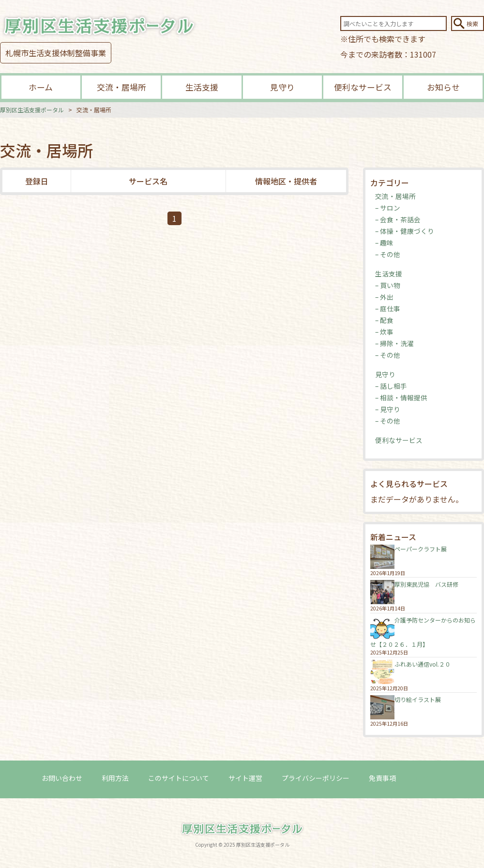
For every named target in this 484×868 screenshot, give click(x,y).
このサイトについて (179, 778)
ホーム (41, 87)
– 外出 (384, 297)
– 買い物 (388, 285)
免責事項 (382, 778)
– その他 (388, 254)
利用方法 (115, 778)
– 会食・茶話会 (398, 219)
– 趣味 (384, 243)
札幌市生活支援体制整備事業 (56, 53)
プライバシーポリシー (316, 778)
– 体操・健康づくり (405, 231)
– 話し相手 (391, 386)
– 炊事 (384, 332)
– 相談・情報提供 (401, 397)
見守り (282, 87)
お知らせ (443, 87)
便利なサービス (363, 87)
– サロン (388, 208)
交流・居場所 (121, 87)
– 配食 (384, 320)
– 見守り (388, 409)
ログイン (429, 778)
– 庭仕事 (388, 308)
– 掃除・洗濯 (394, 343)
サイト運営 (245, 778)
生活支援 (202, 87)
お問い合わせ (62, 778)
